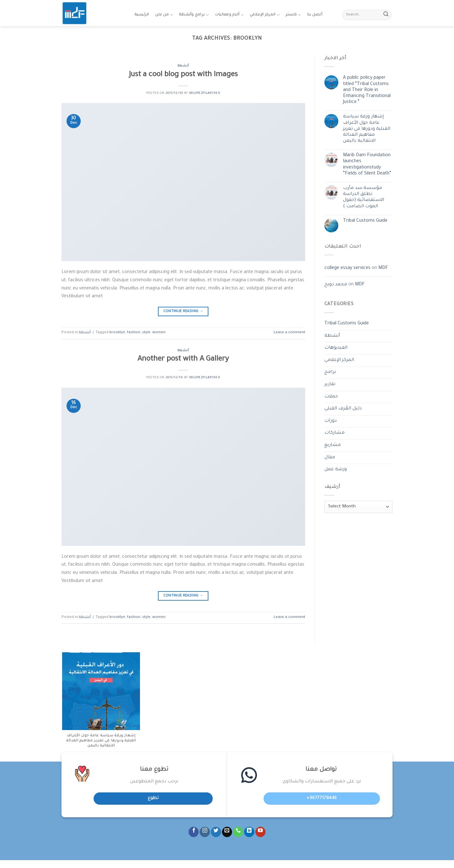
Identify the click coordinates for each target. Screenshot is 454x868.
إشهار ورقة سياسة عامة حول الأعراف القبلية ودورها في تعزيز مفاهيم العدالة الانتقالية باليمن (367, 129)
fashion (134, 333)
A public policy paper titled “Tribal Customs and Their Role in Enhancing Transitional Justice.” (367, 90)
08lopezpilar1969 (205, 93)
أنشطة (183, 66)
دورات (331, 421)
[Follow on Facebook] (194, 832)
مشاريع (333, 445)
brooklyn (117, 333)
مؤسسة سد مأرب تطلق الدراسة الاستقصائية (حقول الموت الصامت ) (364, 197)
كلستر (293, 15)
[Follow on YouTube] (260, 832)
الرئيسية (142, 15)
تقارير (330, 385)
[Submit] (386, 15)
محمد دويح (336, 285)
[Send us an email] (227, 832)
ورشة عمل (336, 470)
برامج (330, 372)
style (146, 333)
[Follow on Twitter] (216, 832)
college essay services (347, 268)
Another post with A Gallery (183, 360)
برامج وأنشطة (194, 15)
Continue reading (183, 312)
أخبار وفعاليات (229, 15)
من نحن (164, 15)
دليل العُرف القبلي (343, 409)
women (159, 333)
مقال (330, 458)
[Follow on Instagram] (205, 832)
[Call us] (238, 832)
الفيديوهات (336, 348)
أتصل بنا (315, 15)
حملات (331, 397)
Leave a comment (289, 333)
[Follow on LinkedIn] (249, 832)
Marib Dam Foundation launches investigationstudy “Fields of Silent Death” (367, 165)
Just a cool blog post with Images (183, 75)
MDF (383, 268)
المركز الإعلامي (265, 15)
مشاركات (335, 433)
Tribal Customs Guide (365, 221)
